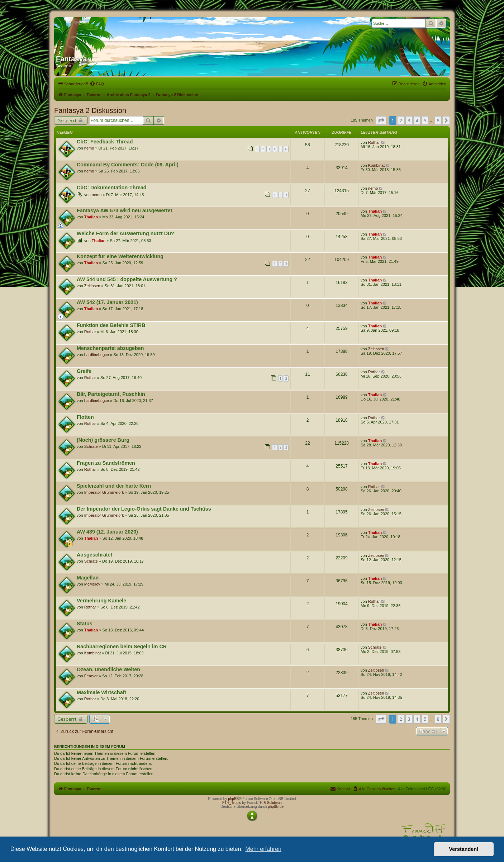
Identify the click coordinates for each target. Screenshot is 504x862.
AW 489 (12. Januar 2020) (107, 532)
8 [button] (438, 120)
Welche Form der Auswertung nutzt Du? (125, 233)
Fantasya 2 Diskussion (90, 110)
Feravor (91, 676)
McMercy (92, 584)
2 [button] (401, 120)
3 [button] (409, 120)
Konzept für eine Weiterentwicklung (120, 256)
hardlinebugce (97, 355)
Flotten (85, 417)
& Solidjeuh (273, 803)
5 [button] (425, 120)
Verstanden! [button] (464, 849)
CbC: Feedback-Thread (105, 142)
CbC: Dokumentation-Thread (112, 188)
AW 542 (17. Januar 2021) (107, 302)
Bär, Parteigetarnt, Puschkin (111, 394)
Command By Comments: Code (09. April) (128, 165)
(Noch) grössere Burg (103, 440)
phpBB (233, 799)
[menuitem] (97, 84)
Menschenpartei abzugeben (110, 348)
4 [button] (417, 120)
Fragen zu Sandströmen (106, 463)
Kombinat (376, 165)
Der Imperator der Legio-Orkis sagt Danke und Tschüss (144, 509)
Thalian (91, 217)
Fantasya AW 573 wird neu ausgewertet (124, 210)
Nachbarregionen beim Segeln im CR (122, 646)
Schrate (91, 446)
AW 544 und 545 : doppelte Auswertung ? (127, 279)
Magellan (88, 578)
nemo (89, 148)
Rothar (374, 142)
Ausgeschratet (94, 555)
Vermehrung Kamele (101, 601)
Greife (84, 371)
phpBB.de (276, 807)
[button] (381, 120)
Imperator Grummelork (104, 492)
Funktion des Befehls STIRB (111, 325)
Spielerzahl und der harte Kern (114, 486)
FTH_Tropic (232, 803)
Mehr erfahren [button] (263, 849)
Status (85, 624)
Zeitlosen (92, 286)
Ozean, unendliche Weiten (108, 669)
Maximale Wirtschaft (101, 692)
